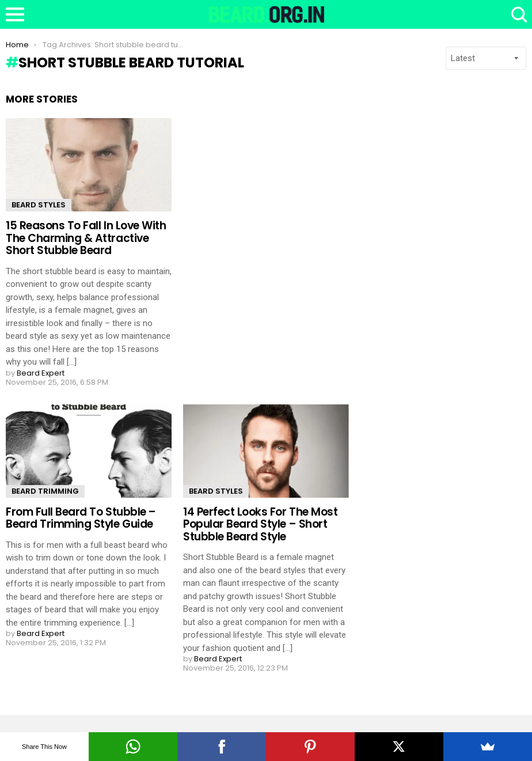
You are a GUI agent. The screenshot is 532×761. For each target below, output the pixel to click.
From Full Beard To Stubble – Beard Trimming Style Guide (81, 518)
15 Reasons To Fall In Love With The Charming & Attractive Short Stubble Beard (86, 238)
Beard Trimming (45, 491)
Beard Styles (39, 205)
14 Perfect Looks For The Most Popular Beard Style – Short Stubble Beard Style (260, 524)
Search (518, 14)
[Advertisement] (449, 165)
